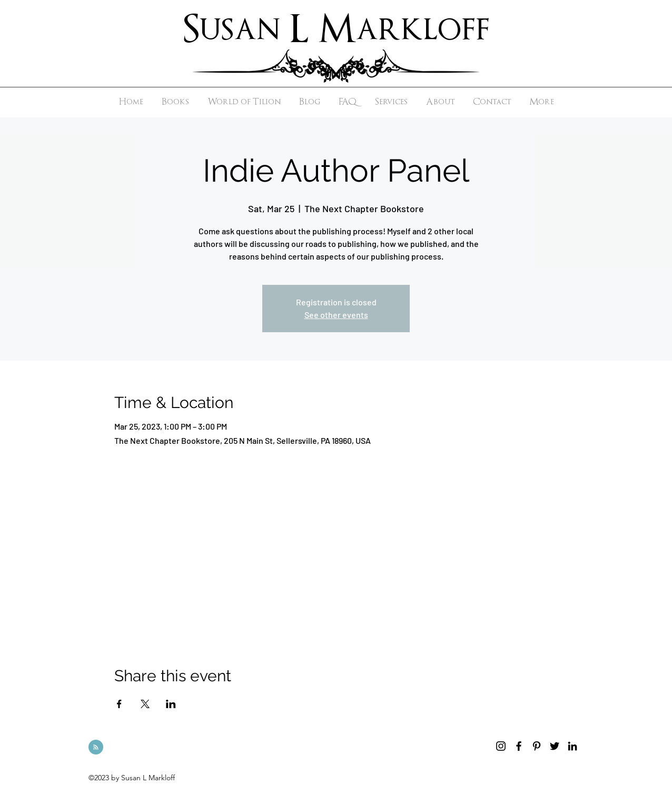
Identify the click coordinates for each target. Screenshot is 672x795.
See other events (336, 315)
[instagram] (501, 746)
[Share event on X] (145, 704)
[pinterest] (537, 746)
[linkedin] (572, 746)
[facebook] (519, 746)
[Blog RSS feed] (96, 748)
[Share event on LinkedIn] (171, 704)
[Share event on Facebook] (119, 704)
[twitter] (555, 746)
